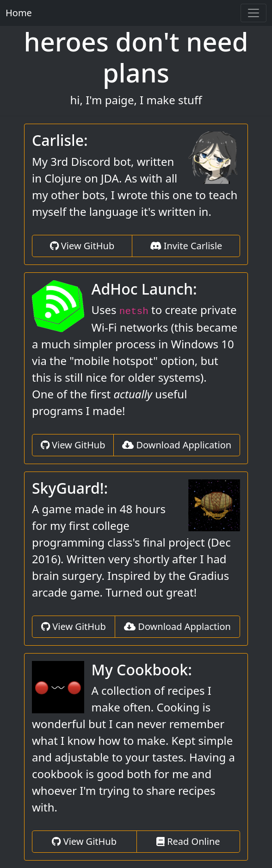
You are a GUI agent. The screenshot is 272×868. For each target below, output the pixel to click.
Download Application (177, 445)
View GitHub (82, 246)
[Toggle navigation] (253, 13)
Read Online (188, 841)
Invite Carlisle (186, 246)
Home (19, 13)
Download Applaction (177, 626)
